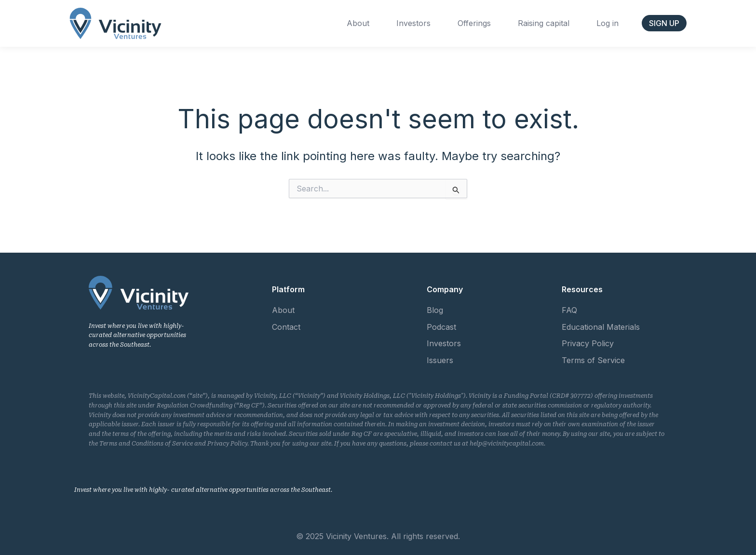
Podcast (441, 327)
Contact (286, 327)
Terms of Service (593, 360)
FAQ (569, 310)
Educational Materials (601, 327)
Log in (607, 23)
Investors (413, 23)
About (358, 23)
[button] (664, 23)
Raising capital (544, 23)
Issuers (440, 360)
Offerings (474, 23)
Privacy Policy (588, 343)
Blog (435, 310)
